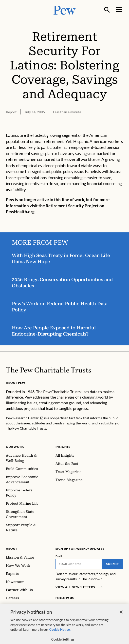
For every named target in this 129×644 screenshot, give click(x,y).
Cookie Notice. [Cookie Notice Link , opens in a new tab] (60, 632)
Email (59, 556)
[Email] (79, 564)
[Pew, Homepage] (65, 10)
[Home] (48, 370)
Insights (63, 447)
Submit (112, 564)
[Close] (121, 615)
